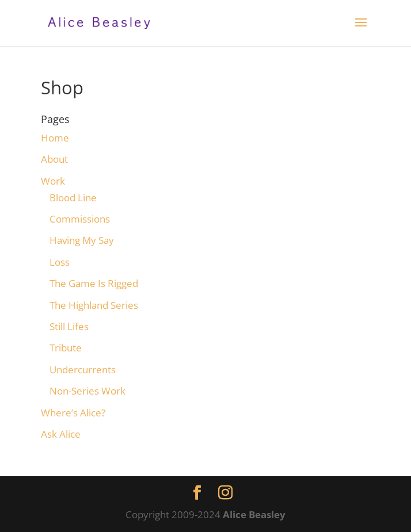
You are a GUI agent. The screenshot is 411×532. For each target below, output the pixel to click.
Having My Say (82, 240)
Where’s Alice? (73, 413)
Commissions (80, 219)
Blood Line (73, 198)
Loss (60, 262)
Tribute (66, 348)
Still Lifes (69, 326)
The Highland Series (94, 305)
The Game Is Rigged (94, 283)
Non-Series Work (87, 391)
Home (55, 138)
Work (53, 181)
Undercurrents (83, 370)
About (54, 159)
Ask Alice (61, 434)
